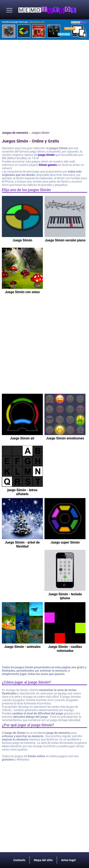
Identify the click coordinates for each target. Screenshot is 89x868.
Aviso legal (68, 860)
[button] (9, 10)
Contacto (19, 860)
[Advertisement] (44, 85)
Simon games (48, 165)
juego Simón (46, 155)
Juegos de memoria (15, 133)
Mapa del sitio (43, 860)
